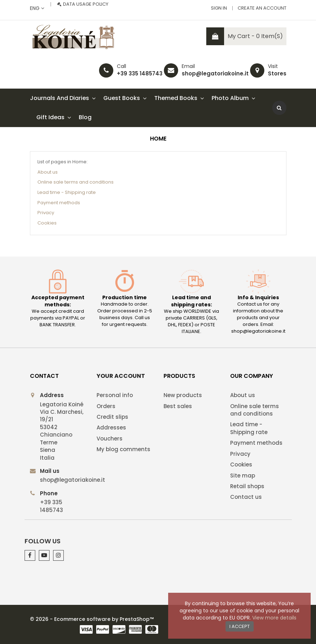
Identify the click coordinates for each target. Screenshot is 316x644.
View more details (274, 618)
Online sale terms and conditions (76, 182)
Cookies (47, 223)
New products (183, 395)
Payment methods (59, 203)
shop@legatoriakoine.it (215, 73)
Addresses (111, 427)
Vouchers (110, 439)
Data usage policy (86, 4)
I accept (240, 626)
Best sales (178, 406)
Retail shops (247, 486)
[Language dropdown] (37, 8)
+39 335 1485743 (140, 73)
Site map (243, 476)
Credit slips (112, 417)
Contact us (246, 497)
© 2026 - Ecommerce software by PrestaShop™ (92, 619)
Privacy (46, 213)
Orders (106, 406)
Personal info (115, 395)
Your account (121, 376)
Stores (277, 73)
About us (48, 172)
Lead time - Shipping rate (67, 192)
